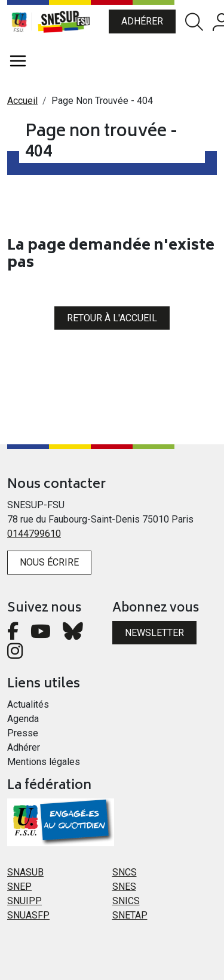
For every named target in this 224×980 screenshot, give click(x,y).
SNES (124, 887)
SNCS (125, 872)
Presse (23, 733)
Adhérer (142, 21)
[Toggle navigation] (18, 61)
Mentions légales (44, 762)
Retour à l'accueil (112, 318)
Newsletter (154, 633)
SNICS (126, 901)
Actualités (28, 704)
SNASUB (25, 872)
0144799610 (34, 534)
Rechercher (194, 22)
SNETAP (130, 915)
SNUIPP (24, 901)
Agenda (23, 719)
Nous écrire (49, 562)
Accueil (22, 101)
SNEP (19, 887)
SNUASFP (28, 915)
